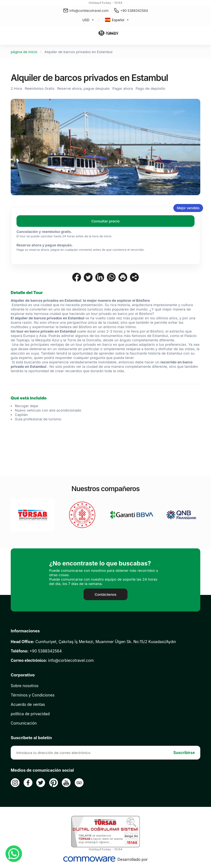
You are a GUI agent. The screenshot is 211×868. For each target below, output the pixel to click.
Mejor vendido (188, 208)
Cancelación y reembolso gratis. (44, 232)
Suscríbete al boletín (31, 738)
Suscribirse (184, 753)
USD (86, 20)
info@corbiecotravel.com (86, 10)
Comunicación (24, 723)
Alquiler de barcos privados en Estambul (79, 52)
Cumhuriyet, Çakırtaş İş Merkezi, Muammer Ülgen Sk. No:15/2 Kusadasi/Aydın (93, 642)
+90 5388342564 (131, 10)
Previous (22, 147)
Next (189, 147)
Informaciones (25, 631)
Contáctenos (105, 594)
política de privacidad (30, 714)
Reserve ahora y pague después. (45, 245)
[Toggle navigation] (7, 34)
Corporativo (23, 675)
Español (115, 20)
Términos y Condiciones (33, 695)
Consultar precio (106, 221)
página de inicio (24, 52)
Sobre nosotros (25, 686)
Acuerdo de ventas (28, 704)
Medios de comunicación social (42, 770)
